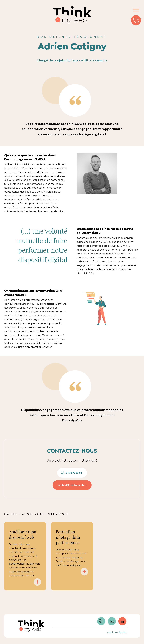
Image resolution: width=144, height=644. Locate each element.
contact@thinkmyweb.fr (72, 485)
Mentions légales (117, 632)
